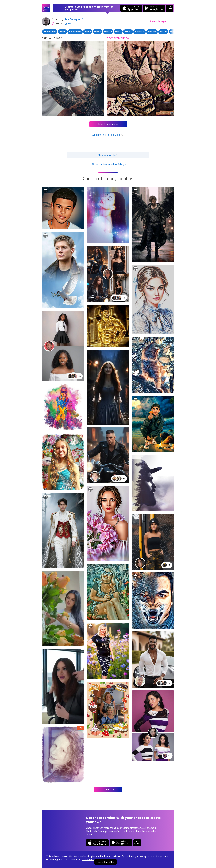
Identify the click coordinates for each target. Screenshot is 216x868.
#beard (108, 32)
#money (152, 32)
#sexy (118, 32)
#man (62, 32)
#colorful (140, 32)
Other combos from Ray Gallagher (108, 164)
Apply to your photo (108, 124)
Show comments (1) (108, 155)
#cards (163, 32)
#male (97, 32)
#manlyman (75, 32)
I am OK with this (106, 862)
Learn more (88, 859)
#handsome (50, 32)
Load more (108, 790)
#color (128, 32)
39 (67, 24)
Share (158, 21)
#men (88, 32)
